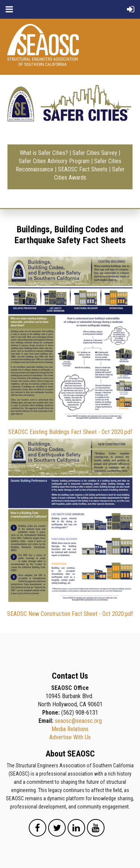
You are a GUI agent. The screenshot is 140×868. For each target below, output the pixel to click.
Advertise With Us (70, 737)
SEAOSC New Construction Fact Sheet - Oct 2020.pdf (70, 614)
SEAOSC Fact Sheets (83, 169)
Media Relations (70, 729)
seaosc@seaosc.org (78, 721)
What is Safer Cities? (44, 153)
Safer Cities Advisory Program (54, 161)
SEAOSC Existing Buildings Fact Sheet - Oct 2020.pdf (70, 432)
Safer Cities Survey (95, 153)
